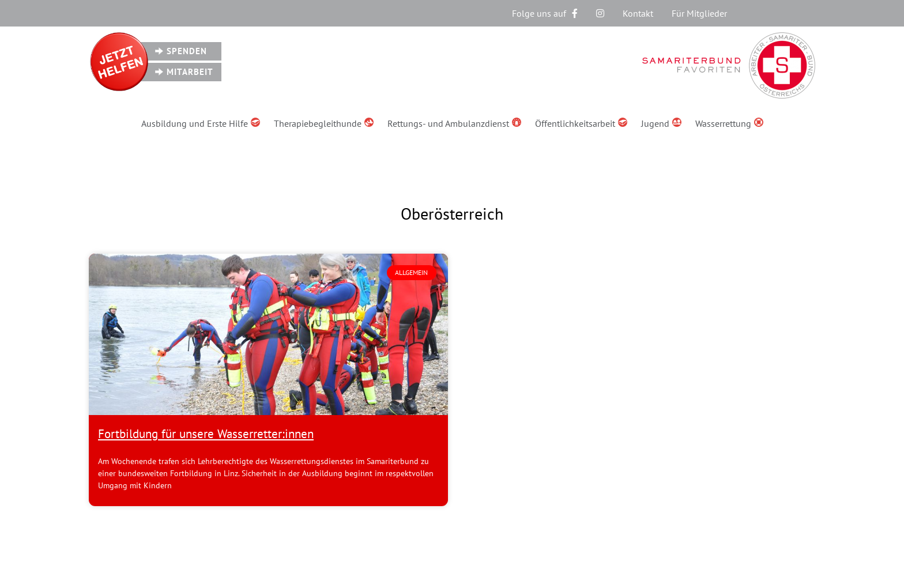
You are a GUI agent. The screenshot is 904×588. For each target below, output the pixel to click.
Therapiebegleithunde (324, 123)
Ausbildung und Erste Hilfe (201, 123)
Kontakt (638, 13)
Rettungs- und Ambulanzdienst (454, 123)
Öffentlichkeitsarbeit (581, 123)
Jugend (661, 123)
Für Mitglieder (699, 13)
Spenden (187, 51)
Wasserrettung (729, 123)
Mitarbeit (190, 72)
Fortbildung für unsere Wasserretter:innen (206, 434)
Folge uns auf (545, 13)
